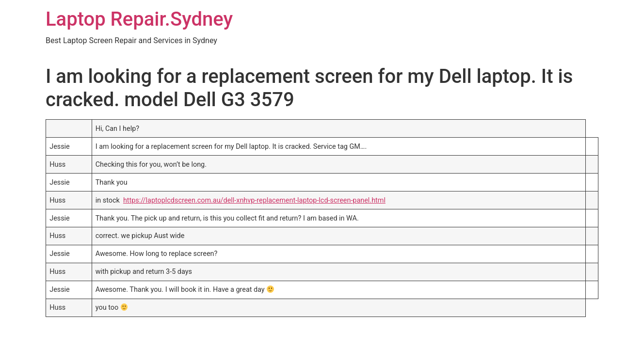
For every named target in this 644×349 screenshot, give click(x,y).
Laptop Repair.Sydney (139, 19)
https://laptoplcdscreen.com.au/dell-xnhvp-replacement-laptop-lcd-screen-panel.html (254, 200)
